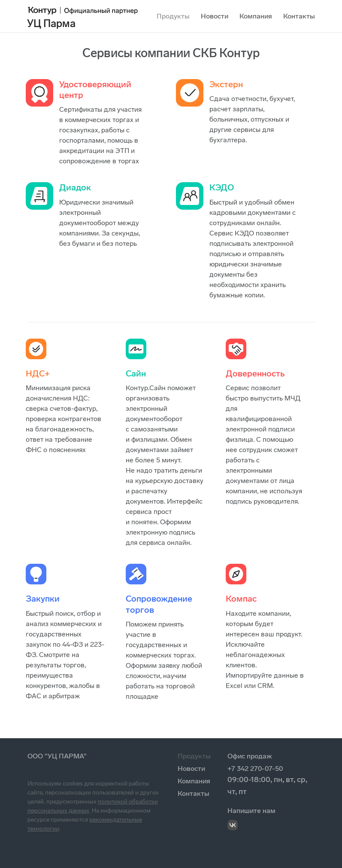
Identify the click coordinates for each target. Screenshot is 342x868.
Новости (215, 16)
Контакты (299, 16)
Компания (256, 16)
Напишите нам (251, 811)
